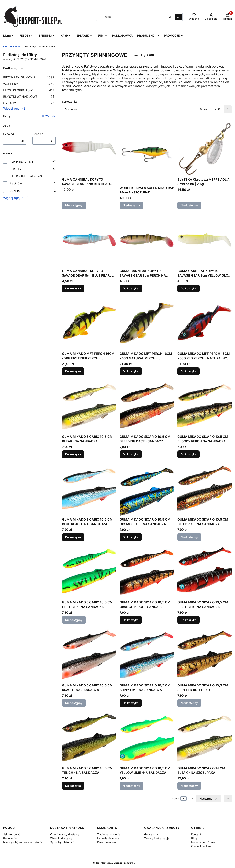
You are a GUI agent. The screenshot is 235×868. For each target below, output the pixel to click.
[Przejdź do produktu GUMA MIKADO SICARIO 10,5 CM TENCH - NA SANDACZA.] (89, 737)
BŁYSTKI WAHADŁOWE (29, 97)
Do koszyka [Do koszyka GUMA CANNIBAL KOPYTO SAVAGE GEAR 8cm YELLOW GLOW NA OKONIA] (188, 288)
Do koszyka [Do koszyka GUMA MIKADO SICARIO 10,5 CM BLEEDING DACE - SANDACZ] (131, 454)
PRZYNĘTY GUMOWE (29, 77)
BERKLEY (16, 169)
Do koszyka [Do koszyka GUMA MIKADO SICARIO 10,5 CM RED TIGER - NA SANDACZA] (188, 620)
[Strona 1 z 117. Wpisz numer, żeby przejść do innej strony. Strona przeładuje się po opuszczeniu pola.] (211, 109)
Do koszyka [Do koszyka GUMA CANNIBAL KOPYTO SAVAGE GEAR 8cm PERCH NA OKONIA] (131, 288)
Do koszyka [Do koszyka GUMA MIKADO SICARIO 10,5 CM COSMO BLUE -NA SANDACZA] (131, 537)
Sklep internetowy (113, 863)
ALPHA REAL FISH (21, 162)
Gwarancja (151, 834)
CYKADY (29, 103)
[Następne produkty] (209, 799)
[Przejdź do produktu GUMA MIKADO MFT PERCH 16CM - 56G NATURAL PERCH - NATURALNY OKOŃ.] (147, 323)
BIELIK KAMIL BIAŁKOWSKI (27, 176)
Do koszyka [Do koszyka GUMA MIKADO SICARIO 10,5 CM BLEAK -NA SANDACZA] (73, 454)
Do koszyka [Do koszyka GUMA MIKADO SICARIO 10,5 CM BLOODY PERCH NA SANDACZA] (188, 454)
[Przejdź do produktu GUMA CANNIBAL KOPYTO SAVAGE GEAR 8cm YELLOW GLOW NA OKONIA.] (205, 240)
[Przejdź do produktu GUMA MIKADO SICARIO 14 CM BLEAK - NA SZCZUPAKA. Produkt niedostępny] (205, 737)
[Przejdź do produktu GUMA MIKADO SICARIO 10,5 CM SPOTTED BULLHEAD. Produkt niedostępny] (205, 654)
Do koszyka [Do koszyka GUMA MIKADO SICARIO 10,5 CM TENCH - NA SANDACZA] (73, 786)
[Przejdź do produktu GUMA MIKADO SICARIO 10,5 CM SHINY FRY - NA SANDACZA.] (147, 654)
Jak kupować (12, 834)
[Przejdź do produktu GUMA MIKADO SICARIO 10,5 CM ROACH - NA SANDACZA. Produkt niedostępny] (89, 654)
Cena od (9, 134)
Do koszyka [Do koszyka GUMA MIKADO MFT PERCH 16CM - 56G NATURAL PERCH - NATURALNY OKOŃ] (131, 371)
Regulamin (10, 838)
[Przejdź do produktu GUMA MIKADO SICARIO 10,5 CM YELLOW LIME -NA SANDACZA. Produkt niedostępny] (147, 737)
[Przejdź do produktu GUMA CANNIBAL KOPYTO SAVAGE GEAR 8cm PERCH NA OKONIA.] (147, 240)
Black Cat (16, 183)
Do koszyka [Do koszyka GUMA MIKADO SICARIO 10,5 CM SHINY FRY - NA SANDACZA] (131, 703)
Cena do (38, 134)
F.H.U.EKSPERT (12, 46)
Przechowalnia (106, 842)
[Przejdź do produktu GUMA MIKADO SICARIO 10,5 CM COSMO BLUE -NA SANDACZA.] (147, 489)
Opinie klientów (201, 846)
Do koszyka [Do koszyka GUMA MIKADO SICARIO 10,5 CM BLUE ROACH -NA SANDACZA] (73, 537)
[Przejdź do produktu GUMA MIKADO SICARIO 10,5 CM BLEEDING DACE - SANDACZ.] (147, 406)
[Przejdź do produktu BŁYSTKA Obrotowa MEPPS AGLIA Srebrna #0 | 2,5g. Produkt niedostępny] (205, 148)
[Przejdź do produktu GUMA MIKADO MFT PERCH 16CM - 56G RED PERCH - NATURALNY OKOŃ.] (205, 323)
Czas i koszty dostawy (65, 834)
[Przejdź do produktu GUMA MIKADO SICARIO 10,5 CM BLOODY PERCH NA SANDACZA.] (205, 406)
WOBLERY (29, 84)
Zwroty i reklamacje (157, 838)
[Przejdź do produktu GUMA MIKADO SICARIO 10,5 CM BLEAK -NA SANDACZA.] (89, 406)
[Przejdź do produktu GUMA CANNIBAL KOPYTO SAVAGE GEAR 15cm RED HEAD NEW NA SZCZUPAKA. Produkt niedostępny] (89, 148)
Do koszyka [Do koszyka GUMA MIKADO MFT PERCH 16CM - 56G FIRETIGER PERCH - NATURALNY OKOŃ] (73, 371)
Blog (194, 838)
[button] (178, 17)
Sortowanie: (70, 102)
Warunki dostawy (61, 838)
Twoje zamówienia (109, 834)
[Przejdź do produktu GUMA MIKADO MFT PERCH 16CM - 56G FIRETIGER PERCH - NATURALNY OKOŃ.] (89, 323)
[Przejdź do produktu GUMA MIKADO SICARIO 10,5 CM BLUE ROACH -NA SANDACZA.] (89, 489)
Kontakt (196, 834)
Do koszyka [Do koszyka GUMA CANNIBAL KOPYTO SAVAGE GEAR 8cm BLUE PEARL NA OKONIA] (73, 288)
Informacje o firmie (203, 842)
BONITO (15, 191)
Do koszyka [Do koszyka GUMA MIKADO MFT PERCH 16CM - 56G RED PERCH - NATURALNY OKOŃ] (188, 371)
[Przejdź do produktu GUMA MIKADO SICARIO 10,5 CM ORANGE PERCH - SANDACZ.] (147, 571)
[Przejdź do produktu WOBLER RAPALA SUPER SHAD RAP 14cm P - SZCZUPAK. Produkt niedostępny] (147, 153)
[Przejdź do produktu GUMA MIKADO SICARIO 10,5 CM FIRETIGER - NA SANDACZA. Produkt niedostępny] (89, 571)
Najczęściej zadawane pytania (23, 842)
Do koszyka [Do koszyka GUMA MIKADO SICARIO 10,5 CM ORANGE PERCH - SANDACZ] (131, 620)
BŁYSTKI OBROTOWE (29, 90)
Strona (203, 109)
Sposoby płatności (62, 842)
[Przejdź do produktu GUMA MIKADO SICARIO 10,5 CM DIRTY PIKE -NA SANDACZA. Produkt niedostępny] (205, 489)
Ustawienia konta (108, 838)
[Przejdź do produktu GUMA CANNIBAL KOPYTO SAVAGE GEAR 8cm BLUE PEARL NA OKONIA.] (89, 240)
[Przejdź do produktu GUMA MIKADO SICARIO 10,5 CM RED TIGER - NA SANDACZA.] (205, 571)
